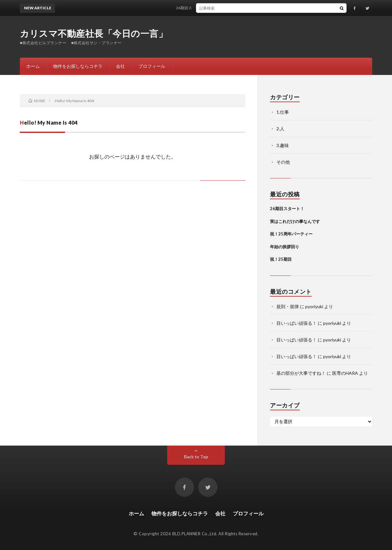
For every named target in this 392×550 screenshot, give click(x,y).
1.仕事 (283, 112)
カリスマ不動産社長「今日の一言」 (94, 33)
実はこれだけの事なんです (295, 221)
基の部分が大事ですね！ (301, 373)
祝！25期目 (281, 259)
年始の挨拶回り (285, 247)
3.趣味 (283, 145)
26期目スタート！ (198, 8)
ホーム (33, 66)
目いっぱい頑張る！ (297, 323)
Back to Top (196, 457)
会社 (120, 66)
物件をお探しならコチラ (78, 66)
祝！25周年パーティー (291, 234)
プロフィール (152, 66)
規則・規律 (288, 306)
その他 (283, 162)
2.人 (280, 129)
